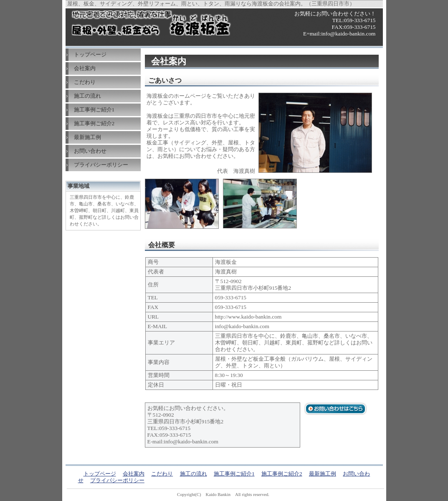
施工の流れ (87, 96)
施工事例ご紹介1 (94, 110)
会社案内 (85, 68)
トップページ (90, 54)
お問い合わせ (90, 151)
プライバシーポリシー (101, 165)
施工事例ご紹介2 (94, 123)
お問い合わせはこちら (336, 409)
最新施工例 (87, 137)
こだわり (85, 82)
